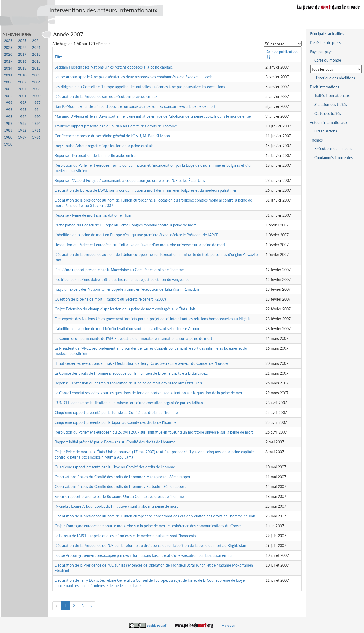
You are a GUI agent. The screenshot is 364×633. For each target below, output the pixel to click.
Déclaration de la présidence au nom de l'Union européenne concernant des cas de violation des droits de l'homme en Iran (155, 516)
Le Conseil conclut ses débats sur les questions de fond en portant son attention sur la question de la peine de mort (149, 393)
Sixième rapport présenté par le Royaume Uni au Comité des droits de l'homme (119, 496)
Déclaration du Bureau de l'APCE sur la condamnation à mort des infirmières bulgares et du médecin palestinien (146, 190)
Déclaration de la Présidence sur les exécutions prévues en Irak (106, 97)
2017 (8, 61)
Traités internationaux (332, 95)
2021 (36, 48)
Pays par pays (321, 52)
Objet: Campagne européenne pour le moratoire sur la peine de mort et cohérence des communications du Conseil (148, 526)
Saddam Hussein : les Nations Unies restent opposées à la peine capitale (114, 67)
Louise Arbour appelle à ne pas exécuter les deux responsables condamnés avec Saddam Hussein (134, 77)
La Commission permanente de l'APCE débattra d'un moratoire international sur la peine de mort (133, 338)
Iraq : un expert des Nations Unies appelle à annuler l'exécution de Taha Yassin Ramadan (127, 289)
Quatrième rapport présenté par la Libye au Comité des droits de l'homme (115, 467)
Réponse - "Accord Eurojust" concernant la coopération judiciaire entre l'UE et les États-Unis (130, 180)
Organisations (326, 131)
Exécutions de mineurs (333, 149)
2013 (22, 68)
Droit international (325, 87)
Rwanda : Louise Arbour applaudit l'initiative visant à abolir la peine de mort (116, 506)
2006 (36, 82)
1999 (8, 103)
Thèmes (316, 140)
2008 (8, 82)
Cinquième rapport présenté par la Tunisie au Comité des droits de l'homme (116, 412)
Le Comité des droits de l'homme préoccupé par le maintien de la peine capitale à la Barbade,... (132, 373)
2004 (22, 89)
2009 (36, 75)
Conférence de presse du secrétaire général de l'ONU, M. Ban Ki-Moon (112, 136)
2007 (22, 82)
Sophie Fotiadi (157, 625)
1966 (36, 137)
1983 (8, 131)
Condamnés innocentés (333, 158)
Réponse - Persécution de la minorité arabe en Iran (96, 155)
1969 (22, 137)
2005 (8, 89)
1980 (8, 137)
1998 (22, 103)
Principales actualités (327, 34)
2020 (8, 55)
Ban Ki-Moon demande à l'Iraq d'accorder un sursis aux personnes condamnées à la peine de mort (135, 106)
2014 (8, 68)
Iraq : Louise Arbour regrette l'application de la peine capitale (104, 146)
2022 (22, 48)
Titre (59, 57)
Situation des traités (331, 104)
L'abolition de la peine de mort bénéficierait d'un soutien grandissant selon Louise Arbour (127, 329)
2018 (36, 55)
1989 (8, 124)
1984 (36, 124)
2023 (8, 48)
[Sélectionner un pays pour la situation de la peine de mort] (336, 69)
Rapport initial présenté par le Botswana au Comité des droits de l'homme (115, 442)
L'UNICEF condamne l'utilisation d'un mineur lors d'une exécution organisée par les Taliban (129, 403)
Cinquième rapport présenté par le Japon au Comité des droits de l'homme (115, 422)
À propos (228, 625)
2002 (8, 96)
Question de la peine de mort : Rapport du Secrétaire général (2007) (110, 299)
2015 (36, 61)
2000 (36, 96)
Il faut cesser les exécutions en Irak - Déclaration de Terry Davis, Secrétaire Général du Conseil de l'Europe (141, 363)
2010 (22, 75)
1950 (8, 144)
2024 (36, 41)
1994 (36, 110)
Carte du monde (328, 60)
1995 (22, 110)
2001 (22, 96)
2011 (8, 75)
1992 (22, 117)
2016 (22, 61)
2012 (36, 68)
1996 (8, 110)
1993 (8, 117)
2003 (36, 89)
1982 (22, 131)
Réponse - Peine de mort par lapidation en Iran (93, 215)
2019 (22, 55)
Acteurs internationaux (329, 123)
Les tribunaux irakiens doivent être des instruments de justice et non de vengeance (122, 279)
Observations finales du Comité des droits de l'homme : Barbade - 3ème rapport (120, 487)
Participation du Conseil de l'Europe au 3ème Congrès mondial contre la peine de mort (125, 225)
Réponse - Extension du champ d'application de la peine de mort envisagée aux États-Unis (128, 383)
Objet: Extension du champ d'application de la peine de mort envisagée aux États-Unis (125, 309)
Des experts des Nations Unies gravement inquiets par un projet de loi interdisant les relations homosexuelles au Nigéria (153, 319)
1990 (36, 117)
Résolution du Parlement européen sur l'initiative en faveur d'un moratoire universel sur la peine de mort (140, 245)
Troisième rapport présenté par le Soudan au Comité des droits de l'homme (116, 126)
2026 (8, 41)
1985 (22, 124)
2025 (22, 41)
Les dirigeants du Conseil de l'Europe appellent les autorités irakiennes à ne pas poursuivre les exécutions (140, 87)
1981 (36, 131)
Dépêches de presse (326, 43)
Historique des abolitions (335, 78)
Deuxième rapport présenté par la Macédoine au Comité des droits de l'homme (119, 270)
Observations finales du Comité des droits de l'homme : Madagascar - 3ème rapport (123, 477)
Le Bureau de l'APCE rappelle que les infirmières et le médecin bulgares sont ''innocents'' (126, 536)
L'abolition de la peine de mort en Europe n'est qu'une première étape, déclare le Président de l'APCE (136, 235)
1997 (36, 103)
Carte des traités (328, 114)
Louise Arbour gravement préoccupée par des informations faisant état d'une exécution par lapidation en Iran (144, 555)
